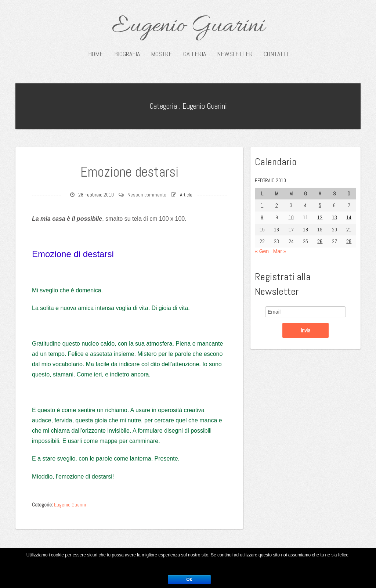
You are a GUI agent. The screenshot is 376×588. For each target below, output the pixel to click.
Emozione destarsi (129, 172)
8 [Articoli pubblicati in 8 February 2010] (262, 217)
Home (96, 54)
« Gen (262, 251)
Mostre (162, 54)
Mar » (280, 251)
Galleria (195, 54)
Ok (189, 580)
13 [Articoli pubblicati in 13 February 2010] (335, 217)
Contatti (276, 54)
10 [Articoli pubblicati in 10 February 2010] (291, 217)
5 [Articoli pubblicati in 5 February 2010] (320, 205)
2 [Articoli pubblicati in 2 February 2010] (277, 205)
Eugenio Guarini (188, 26)
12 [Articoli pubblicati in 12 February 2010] (320, 217)
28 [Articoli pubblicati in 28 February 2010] (349, 241)
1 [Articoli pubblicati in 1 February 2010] (262, 205)
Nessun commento (147, 195)
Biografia (127, 54)
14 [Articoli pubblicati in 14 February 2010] (349, 217)
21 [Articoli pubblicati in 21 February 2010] (349, 230)
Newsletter (235, 54)
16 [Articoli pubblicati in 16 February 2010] (276, 230)
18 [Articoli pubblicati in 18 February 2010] (305, 230)
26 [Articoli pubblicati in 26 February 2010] (320, 241)
